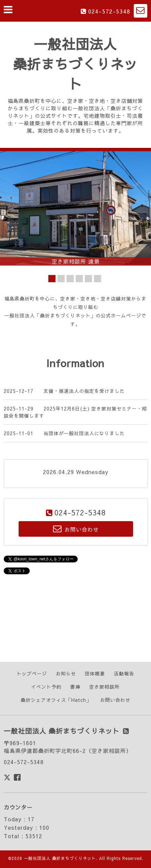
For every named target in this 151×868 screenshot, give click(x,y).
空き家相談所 (104, 687)
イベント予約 (46, 687)
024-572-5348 (109, 11)
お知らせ (66, 673)
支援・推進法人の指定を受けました (84, 391)
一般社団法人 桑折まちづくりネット (75, 64)
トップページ (32, 673)
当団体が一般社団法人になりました (84, 433)
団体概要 (95, 673)
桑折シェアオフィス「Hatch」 (56, 700)
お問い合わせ (115, 700)
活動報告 (124, 673)
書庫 (75, 687)
